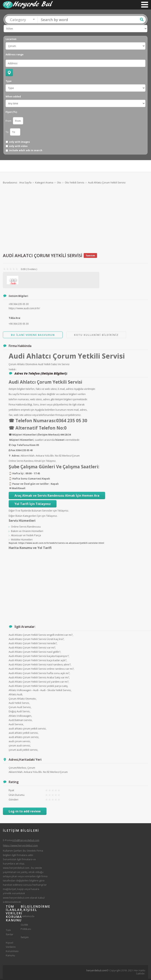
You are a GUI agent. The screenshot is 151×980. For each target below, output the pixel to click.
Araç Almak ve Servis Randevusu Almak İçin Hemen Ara (57, 496)
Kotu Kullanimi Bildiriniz (96, 336)
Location (11, 40)
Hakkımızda (25, 917)
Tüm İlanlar (10, 933)
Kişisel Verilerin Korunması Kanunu (10, 950)
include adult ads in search (26, 152)
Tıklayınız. (51, 462)
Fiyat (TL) (11, 113)
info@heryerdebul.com (26, 841)
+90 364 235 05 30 (19, 325)
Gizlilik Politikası (25, 928)
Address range (15, 56)
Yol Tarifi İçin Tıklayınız (33, 505)
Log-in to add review (25, 812)
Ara (142, 21)
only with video (18, 147)
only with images (19, 143)
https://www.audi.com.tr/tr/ (24, 309)
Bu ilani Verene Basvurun (33, 336)
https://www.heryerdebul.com (20, 847)
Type (9, 82)
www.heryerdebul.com (16, 869)
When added (13, 98)
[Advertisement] (74, 221)
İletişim (25, 938)
